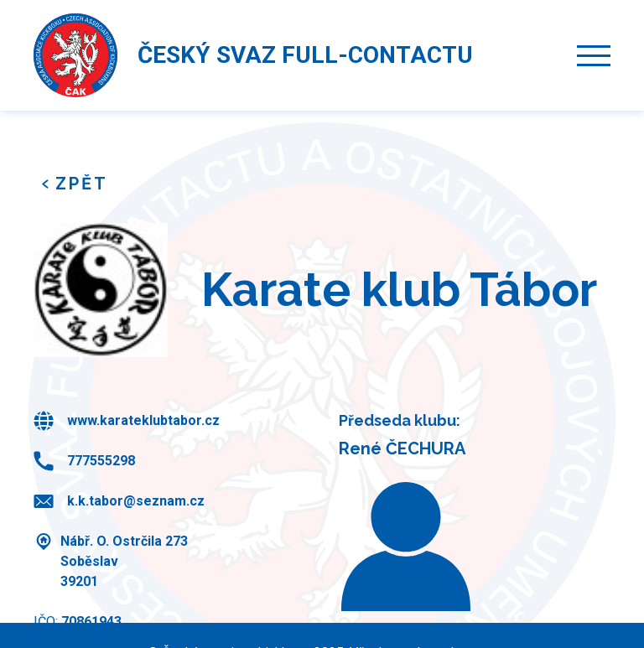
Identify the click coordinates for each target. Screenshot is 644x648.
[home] (75, 55)
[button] (594, 56)
